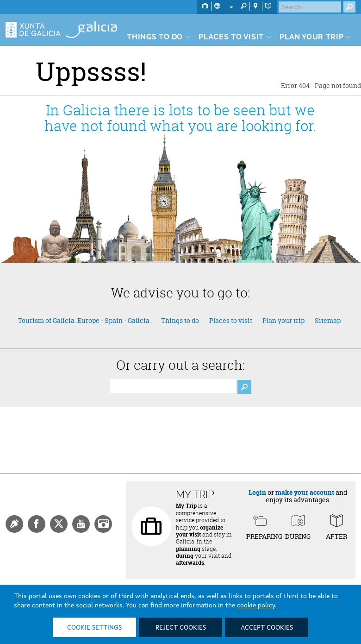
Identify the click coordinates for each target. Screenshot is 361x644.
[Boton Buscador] (244, 387)
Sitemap (328, 320)
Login (257, 492)
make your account (305, 492)
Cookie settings (94, 628)
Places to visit (231, 320)
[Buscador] (173, 386)
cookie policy (256, 606)
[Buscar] (310, 7)
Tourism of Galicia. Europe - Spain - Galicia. (84, 320)
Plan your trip (283, 320)
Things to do (180, 320)
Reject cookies (181, 628)
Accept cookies (267, 628)
